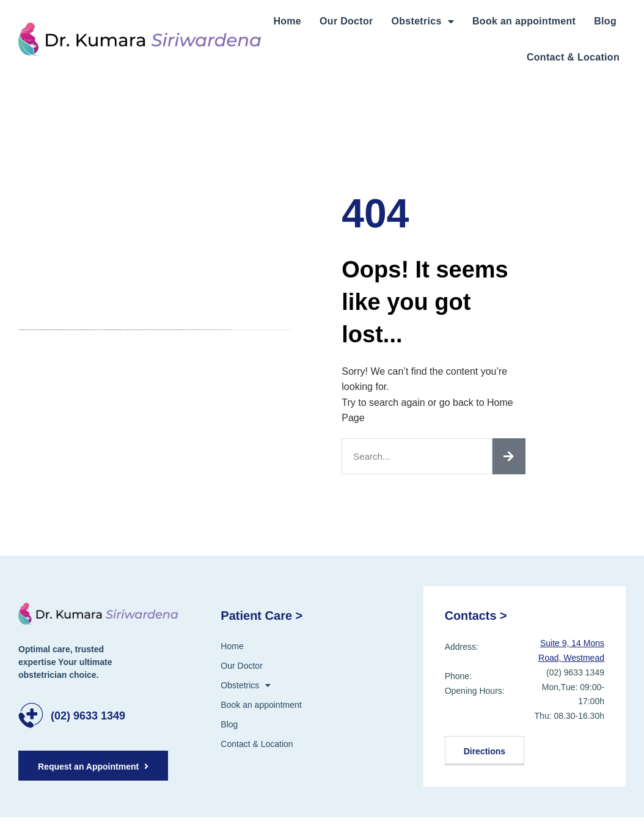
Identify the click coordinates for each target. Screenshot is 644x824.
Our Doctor (346, 21)
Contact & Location (573, 57)
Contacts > (476, 616)
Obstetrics (423, 21)
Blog (605, 21)
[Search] (509, 456)
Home (287, 21)
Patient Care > (262, 616)
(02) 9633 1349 (88, 716)
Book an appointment (524, 21)
